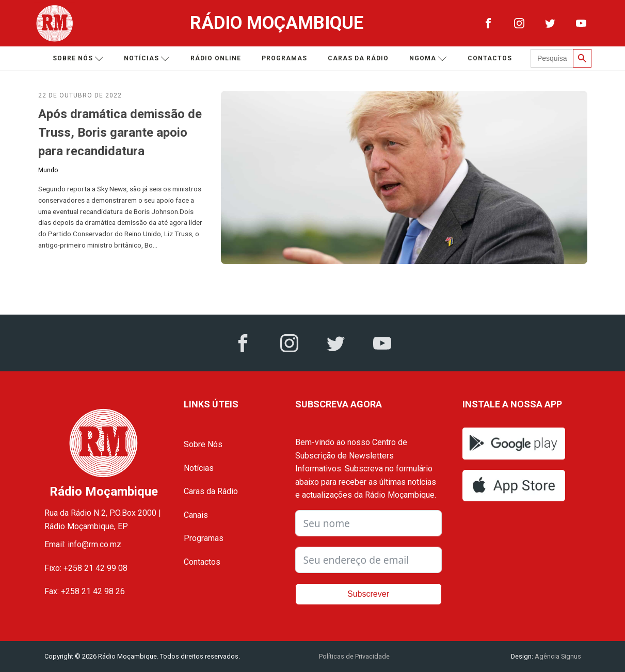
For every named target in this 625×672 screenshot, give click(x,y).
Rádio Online (216, 58)
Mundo (48, 170)
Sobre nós (78, 59)
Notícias (147, 59)
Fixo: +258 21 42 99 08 (86, 568)
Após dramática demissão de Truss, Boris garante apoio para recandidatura (120, 133)
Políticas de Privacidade (354, 656)
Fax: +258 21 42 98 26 (85, 591)
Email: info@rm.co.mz (83, 544)
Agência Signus (557, 656)
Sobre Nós (203, 444)
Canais (196, 515)
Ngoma (428, 59)
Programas (284, 58)
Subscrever (368, 594)
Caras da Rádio (358, 58)
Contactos (490, 58)
